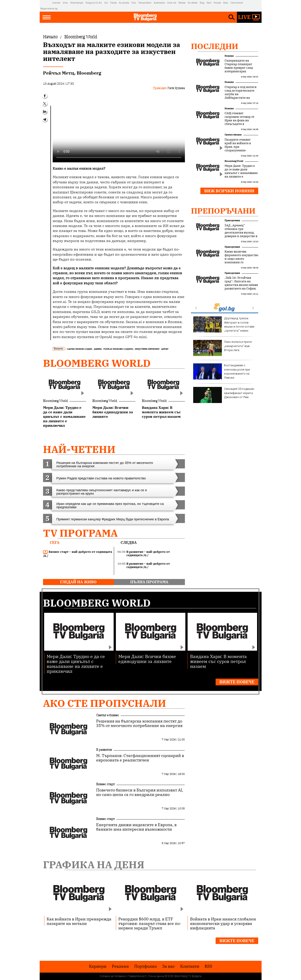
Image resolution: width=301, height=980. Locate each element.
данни (98, 349)
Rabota (182, 3)
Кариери (98, 966)
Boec (226, 3)
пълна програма (149, 582)
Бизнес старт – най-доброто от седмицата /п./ (78, 554)
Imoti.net (172, 3)
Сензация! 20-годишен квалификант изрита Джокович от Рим (224, 395)
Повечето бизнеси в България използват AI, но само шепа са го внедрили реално (140, 792)
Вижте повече (237, 682)
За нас (169, 966)
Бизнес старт (105, 784)
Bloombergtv (77, 3)
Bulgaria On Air (94, 3)
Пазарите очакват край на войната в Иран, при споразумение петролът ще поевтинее (238, 149)
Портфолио (146, 966)
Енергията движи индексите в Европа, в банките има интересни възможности (136, 827)
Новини (229, 56)
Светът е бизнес (233, 135)
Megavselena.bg (49, 9)
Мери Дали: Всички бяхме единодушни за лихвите (147, 659)
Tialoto (113, 3)
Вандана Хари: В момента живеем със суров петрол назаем (218, 661)
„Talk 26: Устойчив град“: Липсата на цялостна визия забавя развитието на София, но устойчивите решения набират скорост (241, 289)
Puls (134, 3)
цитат (165, 349)
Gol (106, 3)
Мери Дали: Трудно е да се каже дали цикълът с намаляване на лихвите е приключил (241, 173)
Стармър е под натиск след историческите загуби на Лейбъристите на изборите (241, 94)
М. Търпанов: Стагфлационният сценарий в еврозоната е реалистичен (140, 758)
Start (209, 3)
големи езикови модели (118, 349)
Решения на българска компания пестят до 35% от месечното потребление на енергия (139, 723)
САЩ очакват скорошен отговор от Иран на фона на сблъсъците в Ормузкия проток (239, 120)
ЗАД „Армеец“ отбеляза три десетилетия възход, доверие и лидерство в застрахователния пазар (241, 234)
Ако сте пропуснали (105, 703)
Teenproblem (145, 3)
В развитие (104, 750)
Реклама (120, 966)
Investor (56, 3)
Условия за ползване (113, 976)
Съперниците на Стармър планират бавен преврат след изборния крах (239, 66)
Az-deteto (193, 3)
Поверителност (137, 976)
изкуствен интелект (147, 349)
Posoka (217, 3)
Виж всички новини (229, 191)
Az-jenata (124, 3)
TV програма (80, 533)
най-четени (79, 449)
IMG (46, 3)
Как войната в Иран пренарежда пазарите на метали (79, 921)
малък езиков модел (79, 349)
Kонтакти (190, 966)
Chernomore (237, 3)
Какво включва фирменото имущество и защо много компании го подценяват (241, 259)
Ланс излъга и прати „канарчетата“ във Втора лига (222, 348)
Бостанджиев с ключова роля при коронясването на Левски (222, 371)
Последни (215, 46)
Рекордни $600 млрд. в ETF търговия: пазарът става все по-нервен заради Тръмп (150, 923)
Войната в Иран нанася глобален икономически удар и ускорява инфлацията (223, 923)
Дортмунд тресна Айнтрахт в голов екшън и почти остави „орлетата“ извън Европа (224, 326)
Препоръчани (223, 211)
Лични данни (156, 976)
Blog (202, 3)
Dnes (65, 3)
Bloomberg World (97, 363)
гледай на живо (78, 582)
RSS (208, 966)
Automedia (159, 3)
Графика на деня (94, 865)
